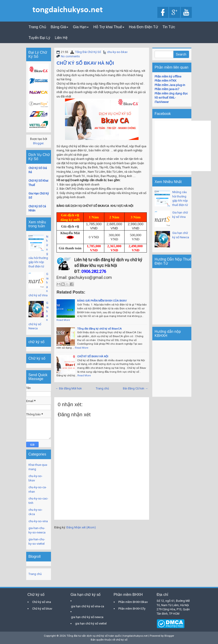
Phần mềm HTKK (166, 81)
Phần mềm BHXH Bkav (133, 602)
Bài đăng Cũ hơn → (135, 388)
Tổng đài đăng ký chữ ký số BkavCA (99, 329)
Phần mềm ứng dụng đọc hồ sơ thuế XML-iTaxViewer (171, 98)
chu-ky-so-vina (38, 521)
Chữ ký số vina (42, 602)
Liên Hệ (61, 38)
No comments (70, 56)
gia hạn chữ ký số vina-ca (88, 606)
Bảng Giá (60, 27)
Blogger (38, 143)
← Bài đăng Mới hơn (69, 388)
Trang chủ (102, 388)
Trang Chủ (37, 27)
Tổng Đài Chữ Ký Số (88, 52)
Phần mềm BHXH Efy (132, 609)
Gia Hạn (81, 27)
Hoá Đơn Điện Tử (143, 27)
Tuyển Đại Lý (40, 38)
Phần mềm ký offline (168, 76)
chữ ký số (122, 640)
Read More (63, 320)
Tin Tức (169, 27)
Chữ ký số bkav (42, 609)
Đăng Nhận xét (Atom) (81, 527)
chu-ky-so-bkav (117, 52)
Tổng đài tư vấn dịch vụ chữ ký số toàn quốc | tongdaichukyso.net (107, 636)
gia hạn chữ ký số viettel (91, 623)
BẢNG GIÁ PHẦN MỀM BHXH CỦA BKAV (102, 301)
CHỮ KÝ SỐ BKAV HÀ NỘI (85, 63)
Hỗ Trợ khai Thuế (109, 27)
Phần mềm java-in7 (167, 89)
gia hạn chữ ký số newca (87, 617)
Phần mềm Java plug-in (170, 85)
